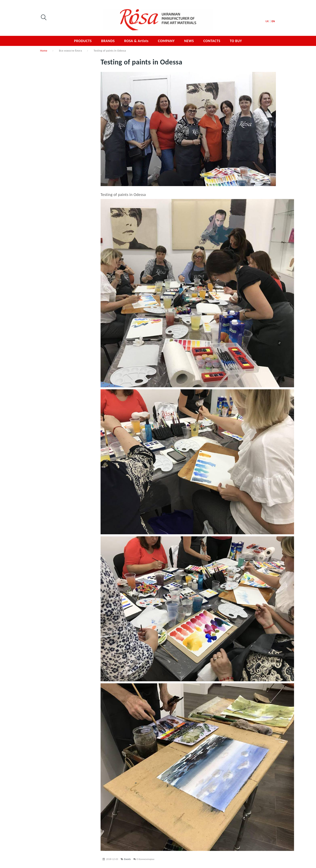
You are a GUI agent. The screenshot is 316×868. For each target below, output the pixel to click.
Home (44, 51)
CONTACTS (212, 41)
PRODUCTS (83, 41)
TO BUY (236, 41)
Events (128, 859)
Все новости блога (71, 51)
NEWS (189, 41)
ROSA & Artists (136, 41)
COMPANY (166, 41)
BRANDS (108, 41)
